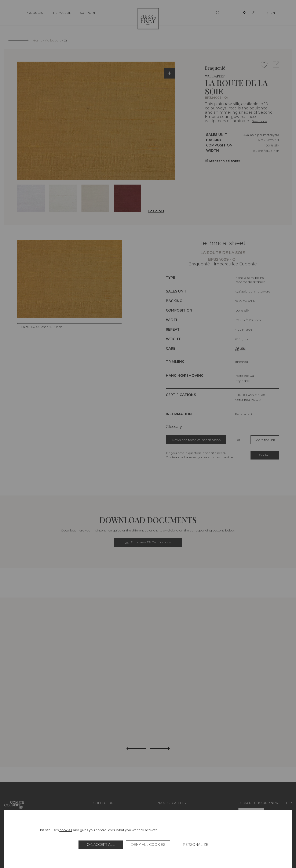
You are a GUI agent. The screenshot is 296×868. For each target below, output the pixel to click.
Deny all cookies (148, 845)
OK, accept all (101, 845)
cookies (66, 830)
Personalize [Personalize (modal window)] (195, 845)
